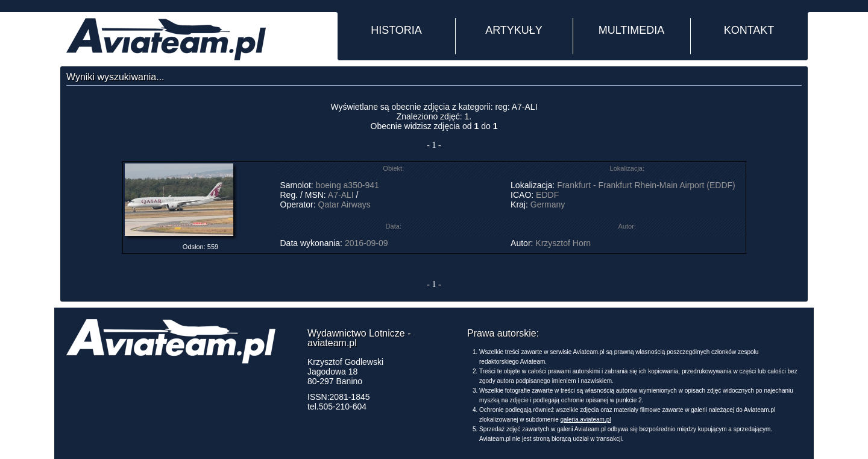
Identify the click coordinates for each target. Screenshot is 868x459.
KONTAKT (749, 30)
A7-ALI (341, 195)
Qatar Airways (344, 204)
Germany (548, 204)
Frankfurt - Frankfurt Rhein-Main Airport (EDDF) (646, 185)
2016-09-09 (366, 243)
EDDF (547, 195)
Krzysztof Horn (563, 243)
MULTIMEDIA (632, 30)
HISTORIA (396, 30)
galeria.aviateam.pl (586, 419)
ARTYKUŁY (514, 30)
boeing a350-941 (348, 185)
